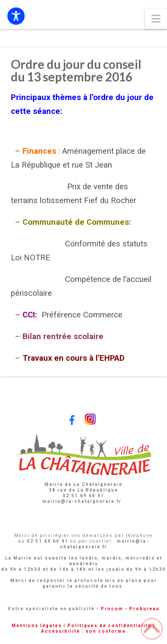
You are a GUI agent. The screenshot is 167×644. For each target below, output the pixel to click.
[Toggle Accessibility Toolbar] (16, 16)
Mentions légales (37, 626)
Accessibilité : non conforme (83, 631)
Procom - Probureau (130, 609)
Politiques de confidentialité (109, 626)
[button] (156, 19)
